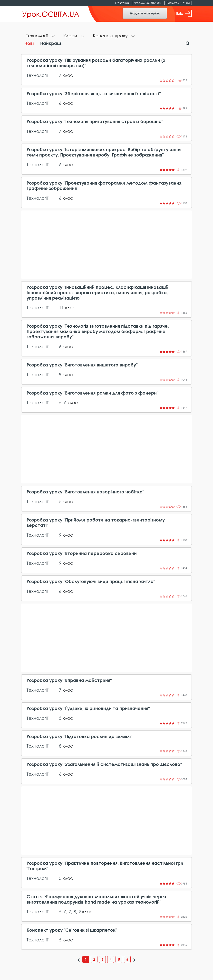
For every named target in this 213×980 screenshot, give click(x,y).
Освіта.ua (122, 3)
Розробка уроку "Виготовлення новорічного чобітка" (85, 492)
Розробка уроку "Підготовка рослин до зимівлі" (79, 736)
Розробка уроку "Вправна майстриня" (69, 680)
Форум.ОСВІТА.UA (148, 3)
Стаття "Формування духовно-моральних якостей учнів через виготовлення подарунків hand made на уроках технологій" (96, 899)
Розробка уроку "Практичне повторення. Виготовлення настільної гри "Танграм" (105, 866)
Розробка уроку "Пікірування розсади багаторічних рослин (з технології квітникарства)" (96, 63)
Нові (29, 43)
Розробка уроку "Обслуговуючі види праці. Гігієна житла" (91, 581)
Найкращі (51, 43)
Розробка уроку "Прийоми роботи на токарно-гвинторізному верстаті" (96, 523)
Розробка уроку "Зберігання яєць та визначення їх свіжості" (94, 94)
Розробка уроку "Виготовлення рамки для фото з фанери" (92, 393)
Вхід (184, 13)
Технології (37, 75)
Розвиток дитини (178, 3)
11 (61, 308)
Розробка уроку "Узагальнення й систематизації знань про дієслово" (104, 764)
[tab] (40, 36)
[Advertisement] (106, 245)
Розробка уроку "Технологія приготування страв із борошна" (95, 121)
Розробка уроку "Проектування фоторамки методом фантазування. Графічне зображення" (105, 186)
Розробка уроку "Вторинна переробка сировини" (82, 553)
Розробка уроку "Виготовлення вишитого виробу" (82, 365)
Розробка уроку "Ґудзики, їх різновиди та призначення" (88, 708)
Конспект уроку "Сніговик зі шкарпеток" (72, 930)
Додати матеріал (145, 13)
